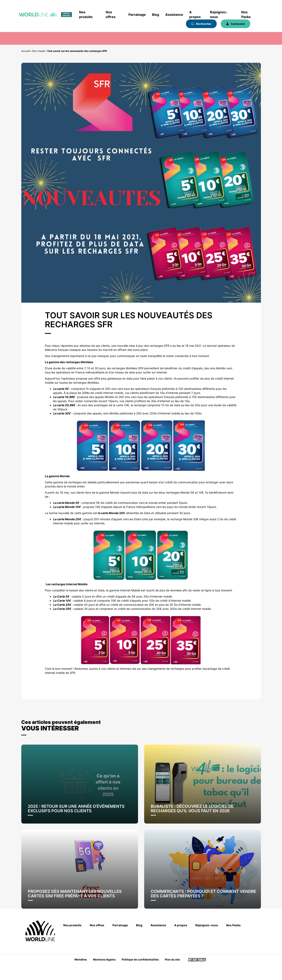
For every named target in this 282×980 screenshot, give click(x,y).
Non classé (39, 51)
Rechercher (201, 24)
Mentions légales (104, 959)
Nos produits (86, 14)
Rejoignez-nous (219, 14)
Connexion (236, 24)
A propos (195, 14)
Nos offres (111, 14)
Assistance (174, 15)
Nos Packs (246, 14)
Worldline (81, 959)
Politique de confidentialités (140, 959)
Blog (156, 15)
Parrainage (137, 15)
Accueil (26, 51)
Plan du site (172, 959)
